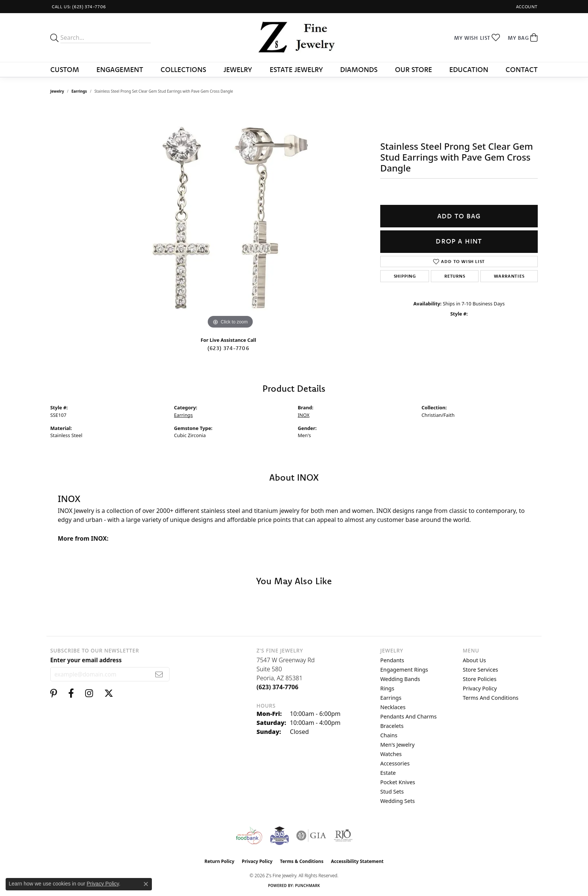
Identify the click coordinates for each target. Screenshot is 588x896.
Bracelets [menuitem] (392, 726)
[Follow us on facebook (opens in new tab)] (71, 693)
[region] (230, 218)
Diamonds (359, 69)
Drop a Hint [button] (459, 241)
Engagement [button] (120, 69)
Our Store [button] (413, 69)
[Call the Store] (277, 687)
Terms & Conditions (302, 861)
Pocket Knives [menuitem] (398, 782)
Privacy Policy (480, 688)
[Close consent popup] (146, 884)
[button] (526, 7)
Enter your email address (86, 660)
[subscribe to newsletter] (159, 674)
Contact (522, 69)
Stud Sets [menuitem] (392, 792)
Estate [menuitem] (388, 773)
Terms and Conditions (490, 698)
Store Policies (480, 679)
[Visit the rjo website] (343, 836)
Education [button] (469, 69)
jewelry (57, 91)
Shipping (405, 276)
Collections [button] (183, 69)
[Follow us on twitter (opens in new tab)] (109, 693)
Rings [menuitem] (387, 688)
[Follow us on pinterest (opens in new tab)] (54, 693)
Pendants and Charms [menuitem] (408, 716)
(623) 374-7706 (228, 348)
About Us (474, 660)
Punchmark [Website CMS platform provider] (308, 885)
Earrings (79, 91)
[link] (78, 7)
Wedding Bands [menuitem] (400, 679)
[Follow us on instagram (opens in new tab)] (89, 693)
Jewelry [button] (238, 69)
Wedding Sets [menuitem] (397, 801)
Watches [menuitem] (391, 754)
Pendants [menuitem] (392, 660)
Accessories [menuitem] (395, 763)
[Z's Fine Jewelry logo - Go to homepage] (294, 38)
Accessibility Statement (357, 861)
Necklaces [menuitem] (393, 707)
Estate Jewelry (296, 69)
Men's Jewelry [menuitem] (397, 745)
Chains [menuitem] (389, 735)
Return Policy (219, 861)
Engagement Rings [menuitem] (404, 670)
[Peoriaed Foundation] (279, 836)
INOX (304, 415)
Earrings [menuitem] (391, 698)
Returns (455, 276)
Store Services (480, 670)
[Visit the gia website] (311, 836)
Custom (65, 69)
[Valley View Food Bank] (249, 836)
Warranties (509, 276)
